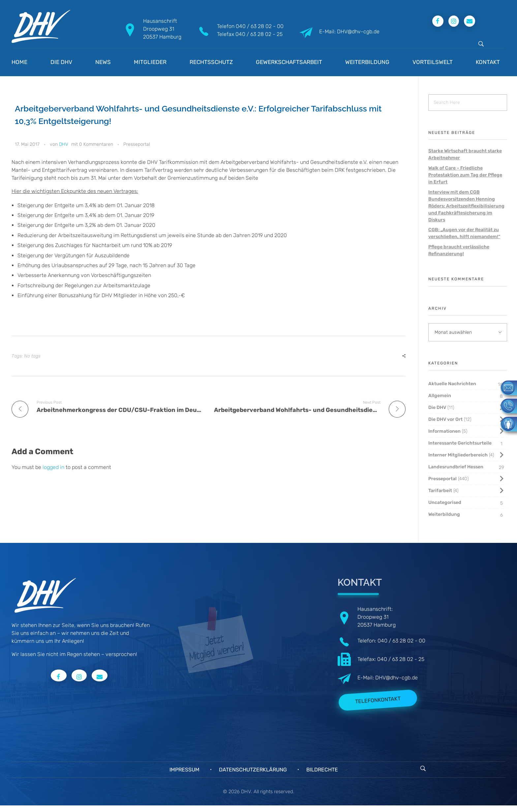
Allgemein (440, 396)
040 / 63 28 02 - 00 (260, 26)
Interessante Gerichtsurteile (460, 443)
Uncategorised (445, 502)
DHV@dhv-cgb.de (396, 678)
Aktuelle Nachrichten (452, 384)
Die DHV (437, 407)
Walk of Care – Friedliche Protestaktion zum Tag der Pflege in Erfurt (465, 175)
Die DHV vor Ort (445, 419)
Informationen (444, 431)
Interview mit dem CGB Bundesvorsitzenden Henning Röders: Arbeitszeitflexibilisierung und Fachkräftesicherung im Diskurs (466, 206)
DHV (64, 144)
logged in (54, 467)
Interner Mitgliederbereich (458, 455)
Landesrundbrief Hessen (456, 467)
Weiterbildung (444, 514)
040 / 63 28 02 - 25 (259, 34)
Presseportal (137, 144)
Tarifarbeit (440, 491)
